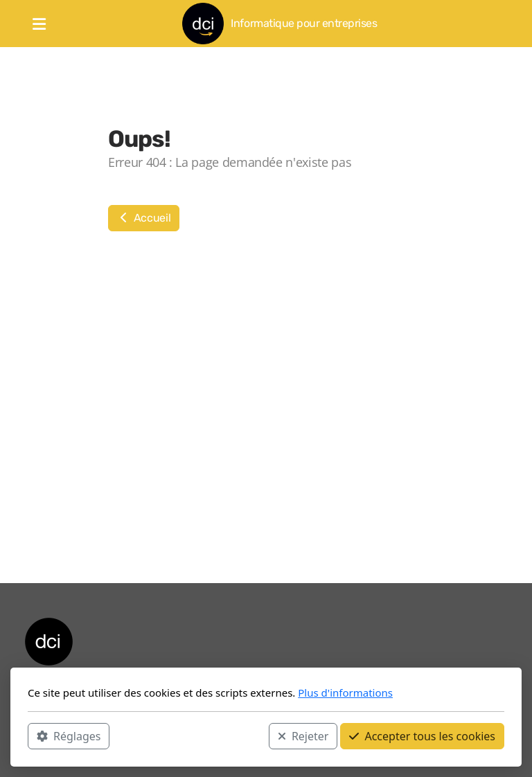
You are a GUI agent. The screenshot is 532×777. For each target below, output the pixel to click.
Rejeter (303, 736)
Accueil (144, 218)
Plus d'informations (345, 693)
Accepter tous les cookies (422, 736)
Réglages (69, 736)
